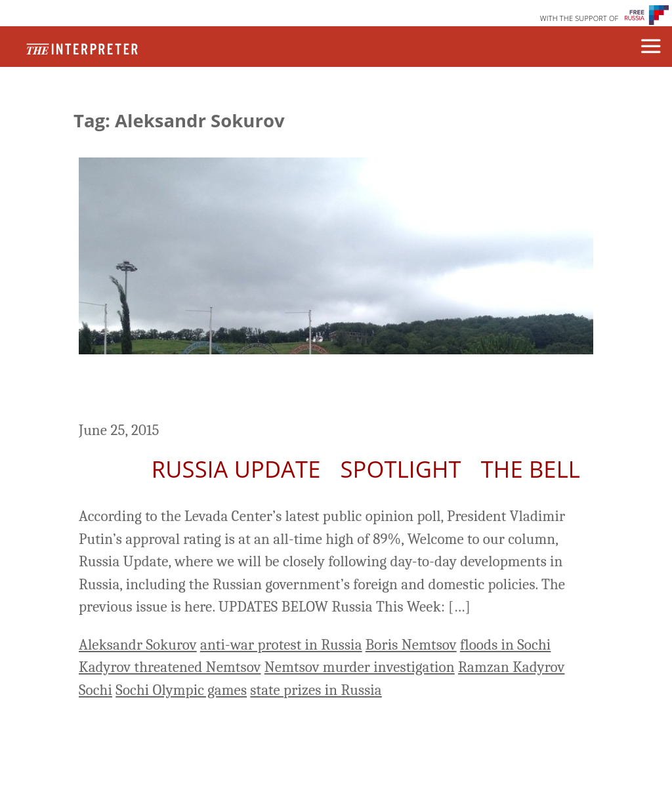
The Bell (531, 469)
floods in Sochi (505, 645)
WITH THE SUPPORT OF (579, 18)
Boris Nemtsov (411, 645)
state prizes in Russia (316, 690)
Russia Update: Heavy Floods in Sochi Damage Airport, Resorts (295, 390)
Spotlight (401, 469)
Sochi (95, 690)
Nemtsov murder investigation (360, 667)
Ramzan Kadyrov (511, 667)
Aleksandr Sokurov (138, 645)
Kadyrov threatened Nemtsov (170, 667)
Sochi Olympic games (181, 690)
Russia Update (236, 469)
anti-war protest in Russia (281, 645)
